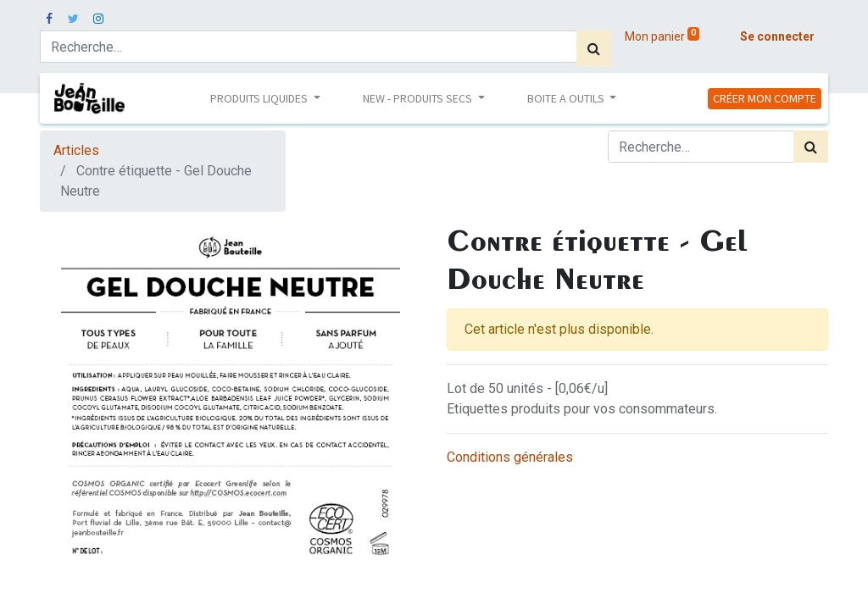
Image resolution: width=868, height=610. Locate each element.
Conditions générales (510, 457)
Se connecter (777, 36)
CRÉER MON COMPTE (765, 98)
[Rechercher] (594, 48)
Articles (76, 150)
